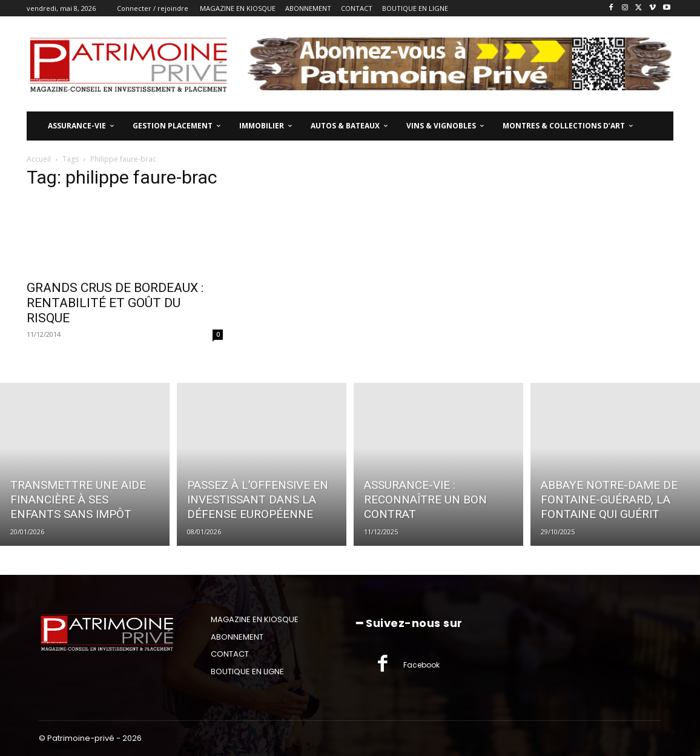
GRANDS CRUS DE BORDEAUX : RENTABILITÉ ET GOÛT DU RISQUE (115, 303)
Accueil (39, 159)
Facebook (421, 665)
